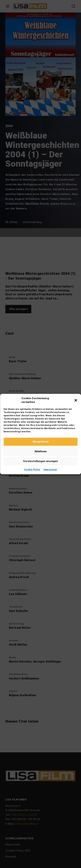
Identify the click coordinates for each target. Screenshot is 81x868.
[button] (76, 400)
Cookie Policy (32, 470)
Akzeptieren (41, 442)
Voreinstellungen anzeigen (40, 461)
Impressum (50, 470)
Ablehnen (41, 451)
